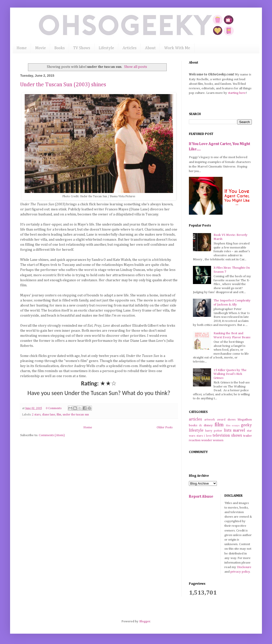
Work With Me (177, 48)
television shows (227, 436)
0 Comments (54, 408)
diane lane (49, 415)
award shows (226, 420)
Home (22, 48)
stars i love (204, 436)
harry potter (214, 431)
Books (60, 48)
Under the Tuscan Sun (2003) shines (63, 85)
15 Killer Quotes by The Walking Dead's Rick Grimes (230, 374)
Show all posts (136, 67)
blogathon (245, 420)
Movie (41, 48)
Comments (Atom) (52, 435)
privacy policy (240, 572)
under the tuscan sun (76, 415)
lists (228, 430)
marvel (239, 430)
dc (200, 426)
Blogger (145, 621)
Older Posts (165, 427)
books (193, 425)
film (59, 415)
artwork (210, 420)
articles (195, 419)
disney (208, 425)
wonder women (212, 440)
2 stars (36, 415)
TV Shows (82, 48)
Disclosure (244, 567)
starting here (237, 93)
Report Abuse (201, 497)
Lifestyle (106, 48)
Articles (130, 48)
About (150, 48)
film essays (233, 426)
